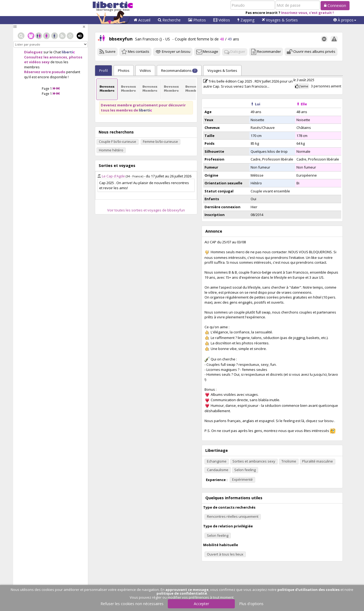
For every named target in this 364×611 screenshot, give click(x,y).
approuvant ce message (187, 590)
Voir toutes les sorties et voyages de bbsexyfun (146, 210)
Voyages (280, 20)
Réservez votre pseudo (45, 72)
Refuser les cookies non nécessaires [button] (132, 604)
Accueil (142, 20)
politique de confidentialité (182, 593)
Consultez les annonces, (46, 57)
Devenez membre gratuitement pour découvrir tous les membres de (143, 108)
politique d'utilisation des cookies (309, 590)
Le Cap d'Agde (113, 176)
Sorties (222, 70)
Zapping (246, 20)
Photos (197, 20)
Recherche (169, 20)
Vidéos (222, 20)
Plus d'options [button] (251, 604)
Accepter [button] (201, 604)
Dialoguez (33, 52)
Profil (103, 70)
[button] (345, 20)
